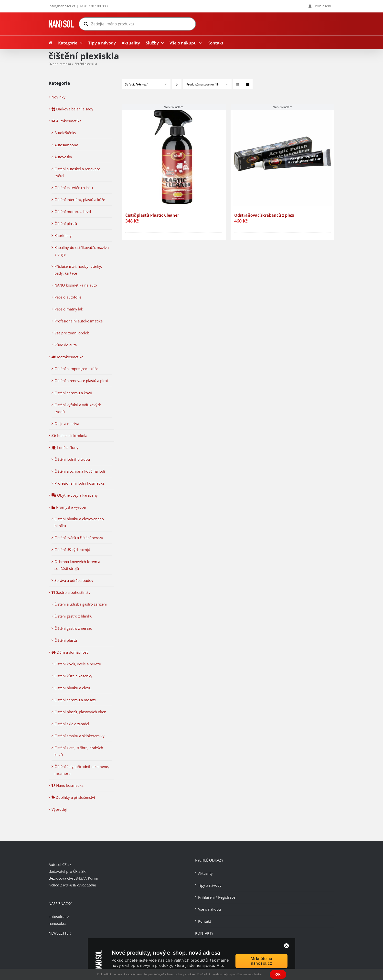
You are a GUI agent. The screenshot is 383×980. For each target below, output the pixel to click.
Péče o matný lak (69, 309)
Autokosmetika (66, 121)
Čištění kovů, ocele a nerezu (78, 664)
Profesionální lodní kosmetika (80, 483)
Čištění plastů (66, 224)
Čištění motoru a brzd (73, 212)
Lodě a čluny (65, 447)
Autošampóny (66, 145)
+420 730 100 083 (94, 6)
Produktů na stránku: (202, 84)
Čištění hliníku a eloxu (73, 688)
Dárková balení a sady (72, 109)
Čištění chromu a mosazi (75, 700)
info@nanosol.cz (62, 6)
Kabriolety (63, 235)
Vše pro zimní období (72, 333)
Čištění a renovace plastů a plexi (81, 381)
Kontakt (205, 921)
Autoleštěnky (65, 133)
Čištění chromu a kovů (73, 393)
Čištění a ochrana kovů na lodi (80, 471)
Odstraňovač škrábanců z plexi (264, 215)
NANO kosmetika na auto (76, 285)
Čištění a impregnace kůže (76, 369)
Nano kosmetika (68, 785)
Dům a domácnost (70, 652)
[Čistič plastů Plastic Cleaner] (174, 156)
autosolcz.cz (59, 916)
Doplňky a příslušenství (73, 797)
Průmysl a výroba (69, 507)
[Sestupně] (177, 84)
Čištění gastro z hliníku (73, 616)
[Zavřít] (287, 946)
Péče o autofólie (68, 297)
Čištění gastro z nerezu (73, 628)
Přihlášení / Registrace (217, 897)
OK (278, 974)
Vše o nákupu (209, 909)
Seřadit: (136, 84)
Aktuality (205, 873)
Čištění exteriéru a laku (74, 188)
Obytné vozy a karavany (75, 495)
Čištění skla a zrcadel (72, 724)
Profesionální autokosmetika (79, 321)
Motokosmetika (67, 357)
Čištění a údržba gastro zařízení (81, 604)
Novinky (59, 97)
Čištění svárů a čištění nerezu (79, 538)
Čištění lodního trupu (72, 459)
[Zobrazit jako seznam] (248, 84)
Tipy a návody (210, 885)
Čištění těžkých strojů (72, 550)
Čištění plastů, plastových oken (80, 712)
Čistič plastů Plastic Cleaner (152, 215)
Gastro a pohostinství (71, 592)
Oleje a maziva (67, 424)
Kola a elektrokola (69, 436)
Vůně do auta (66, 345)
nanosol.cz (58, 923)
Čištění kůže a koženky (73, 676)
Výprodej (59, 809)
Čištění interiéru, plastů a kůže (80, 200)
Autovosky (63, 157)
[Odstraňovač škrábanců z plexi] (282, 156)
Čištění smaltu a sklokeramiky (80, 736)
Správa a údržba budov (74, 580)
